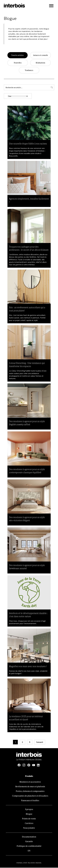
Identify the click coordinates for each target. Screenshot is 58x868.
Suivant (40, 742)
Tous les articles (17, 55)
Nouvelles (18, 63)
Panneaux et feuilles (30, 801)
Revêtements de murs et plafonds (30, 787)
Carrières (29, 824)
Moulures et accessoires (30, 782)
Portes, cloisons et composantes (30, 791)
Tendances (29, 71)
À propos (29, 810)
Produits (29, 776)
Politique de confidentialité (29, 846)
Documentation (29, 837)
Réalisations (40, 63)
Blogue (29, 814)
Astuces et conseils (40, 55)
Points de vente (29, 819)
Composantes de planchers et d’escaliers (30, 796)
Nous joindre (29, 828)
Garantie (29, 842)
